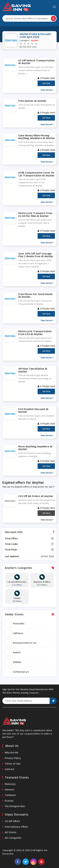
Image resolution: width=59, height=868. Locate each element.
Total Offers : (12, 538)
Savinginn (24, 40)
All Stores (9, 832)
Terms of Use (11, 764)
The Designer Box (14, 806)
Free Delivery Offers (15, 827)
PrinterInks (15, 624)
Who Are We (10, 753)
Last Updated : (12, 556)
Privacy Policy (12, 758)
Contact (8, 769)
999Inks (13, 662)
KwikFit (13, 653)
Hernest (8, 790)
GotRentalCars (17, 672)
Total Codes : (12, 544)
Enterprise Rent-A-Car (21, 643)
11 (52, 538)
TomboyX (9, 795)
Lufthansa (14, 633)
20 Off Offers (11, 821)
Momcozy (9, 784)
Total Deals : (11, 549)
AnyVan (35, 40)
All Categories (12, 838)
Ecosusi (8, 801)
